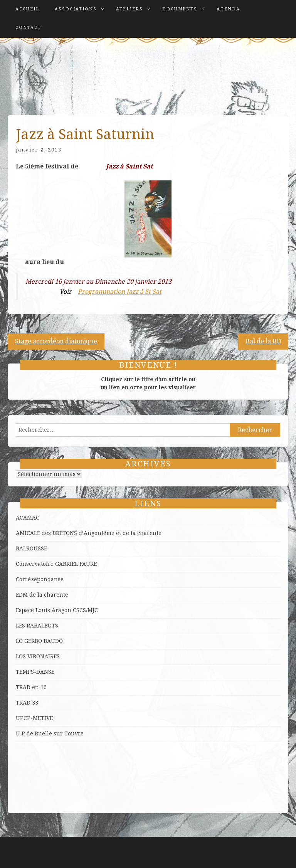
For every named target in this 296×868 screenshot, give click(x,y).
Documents (180, 9)
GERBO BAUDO (44, 641)
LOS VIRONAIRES (38, 656)
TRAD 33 (27, 703)
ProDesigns (273, 856)
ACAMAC (28, 518)
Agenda (228, 9)
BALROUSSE (31, 548)
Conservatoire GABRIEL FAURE (56, 564)
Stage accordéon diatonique (56, 341)
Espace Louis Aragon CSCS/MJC (57, 610)
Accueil (27, 9)
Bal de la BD (263, 341)
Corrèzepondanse (40, 579)
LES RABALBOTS (37, 626)
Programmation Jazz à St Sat (120, 292)
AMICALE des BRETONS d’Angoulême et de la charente (89, 533)
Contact (28, 28)
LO (20, 641)
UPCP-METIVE (34, 718)
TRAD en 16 (31, 687)
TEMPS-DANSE (35, 672)
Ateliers (129, 9)
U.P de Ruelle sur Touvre (50, 733)
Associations (76, 9)
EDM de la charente (42, 595)
